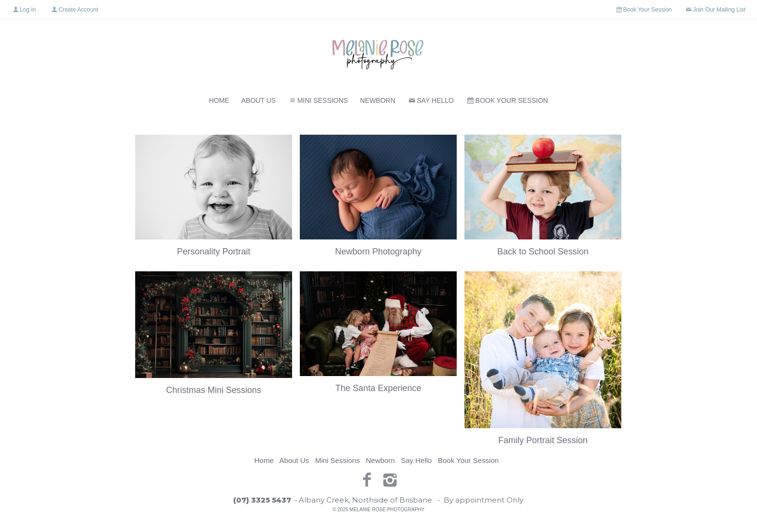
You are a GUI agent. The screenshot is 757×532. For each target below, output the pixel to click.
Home (219, 100)
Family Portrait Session (543, 440)
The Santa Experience (378, 388)
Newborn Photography (378, 252)
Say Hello (431, 100)
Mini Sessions (318, 100)
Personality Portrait (213, 252)
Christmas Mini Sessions (214, 390)
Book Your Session (507, 100)
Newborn (378, 100)
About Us (259, 100)
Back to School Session (543, 252)
